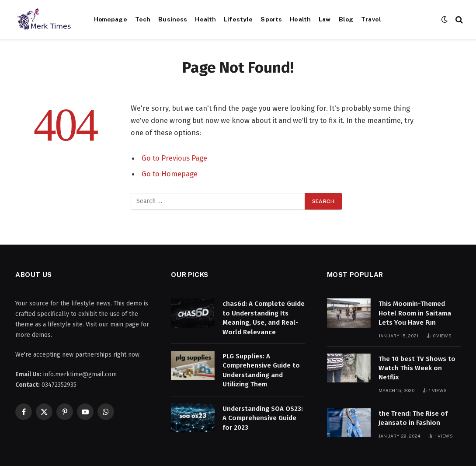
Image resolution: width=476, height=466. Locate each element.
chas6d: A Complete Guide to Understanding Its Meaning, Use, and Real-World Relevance (264, 318)
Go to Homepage (170, 174)
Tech (143, 19)
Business (173, 19)
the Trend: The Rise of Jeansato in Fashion (413, 418)
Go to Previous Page (174, 158)
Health (205, 19)
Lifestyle (238, 19)
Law (325, 19)
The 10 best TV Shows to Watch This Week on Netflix (417, 368)
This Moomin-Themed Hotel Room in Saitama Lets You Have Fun (415, 313)
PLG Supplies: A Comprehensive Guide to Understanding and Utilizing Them (261, 370)
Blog (346, 19)
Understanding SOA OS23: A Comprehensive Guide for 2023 (263, 418)
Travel (371, 19)
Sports (271, 19)
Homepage (111, 19)
